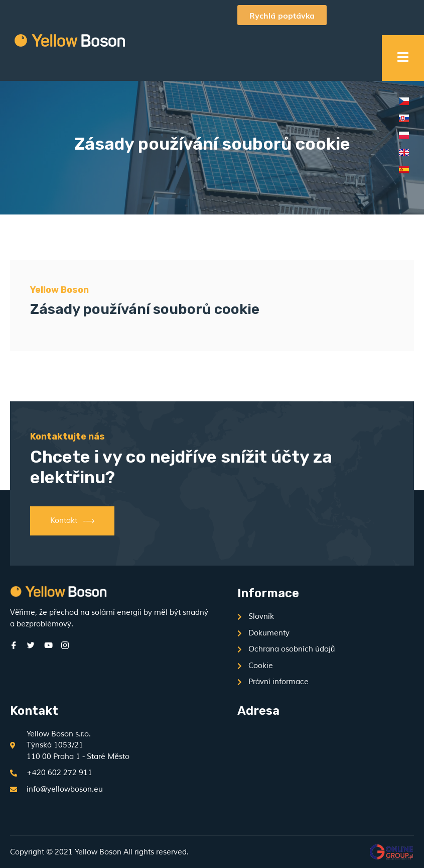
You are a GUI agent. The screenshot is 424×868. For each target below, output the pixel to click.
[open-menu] (403, 58)
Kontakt (72, 521)
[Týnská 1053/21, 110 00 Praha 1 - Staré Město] (316, 769)
